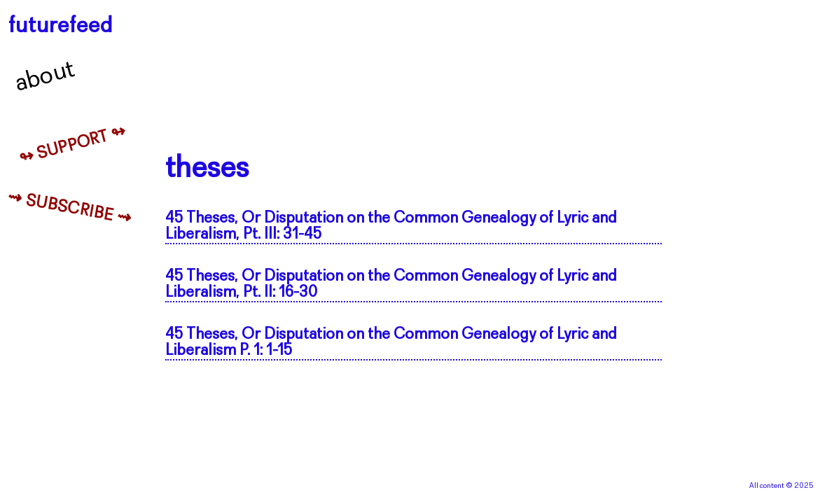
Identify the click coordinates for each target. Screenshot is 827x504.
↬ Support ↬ (73, 146)
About (46, 77)
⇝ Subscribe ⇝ (70, 209)
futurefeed (61, 26)
